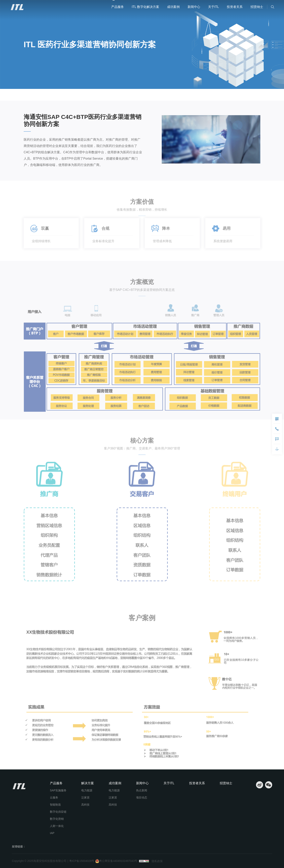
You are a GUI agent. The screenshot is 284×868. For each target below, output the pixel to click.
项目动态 (142, 797)
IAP (52, 833)
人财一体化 (57, 826)
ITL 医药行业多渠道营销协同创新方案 (88, 95)
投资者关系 (235, 7)
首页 (28, 95)
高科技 (85, 805)
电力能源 (87, 790)
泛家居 (85, 797)
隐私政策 (157, 861)
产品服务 (118, 7)
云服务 (54, 797)
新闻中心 (194, 7)
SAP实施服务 (58, 790)
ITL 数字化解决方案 (145, 7)
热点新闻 (142, 790)
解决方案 (88, 783)
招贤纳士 (257, 7)
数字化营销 (57, 819)
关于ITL (213, 7)
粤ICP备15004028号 (82, 861)
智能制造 (55, 805)
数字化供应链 (58, 812)
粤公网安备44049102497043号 (116, 861)
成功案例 (173, 7)
